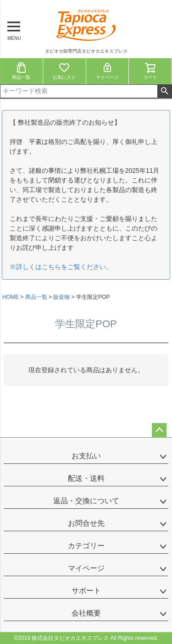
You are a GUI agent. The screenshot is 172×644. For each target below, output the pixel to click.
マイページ (107, 71)
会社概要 (86, 613)
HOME (11, 297)
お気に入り (64, 71)
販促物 (61, 297)
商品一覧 (21, 71)
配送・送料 (86, 478)
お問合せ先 (86, 523)
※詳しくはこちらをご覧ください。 (61, 267)
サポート (86, 591)
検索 (164, 91)
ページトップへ (159, 430)
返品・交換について (86, 501)
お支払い (86, 456)
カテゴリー (86, 546)
